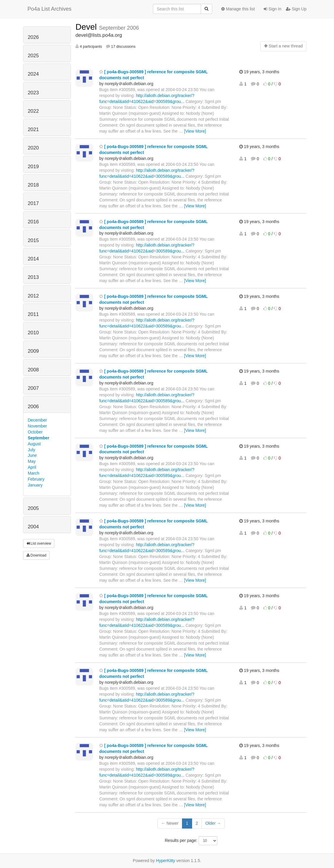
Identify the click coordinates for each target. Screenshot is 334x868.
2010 (33, 333)
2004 (33, 527)
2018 (33, 185)
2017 (33, 203)
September (39, 438)
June (32, 455)
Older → (213, 823)
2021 (33, 129)
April (32, 467)
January (35, 485)
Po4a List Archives (50, 9)
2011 (33, 314)
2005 (33, 508)
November (38, 426)
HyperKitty (166, 861)
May (32, 461)
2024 (33, 74)
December (38, 420)
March (34, 473)
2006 (33, 407)
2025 (33, 56)
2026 (33, 37)
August (34, 444)
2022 (33, 111)
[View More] (195, 131)
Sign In (272, 9)
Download (37, 555)
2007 (33, 388)
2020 (33, 148)
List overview (39, 543)
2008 (33, 370)
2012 (33, 296)
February (36, 479)
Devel (87, 27)
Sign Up (296, 9)
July (32, 450)
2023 (33, 93)
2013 (33, 277)
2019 (33, 167)
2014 (33, 259)
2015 (33, 240)
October (35, 432)
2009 (33, 351)
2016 (33, 222)
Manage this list (238, 9)
